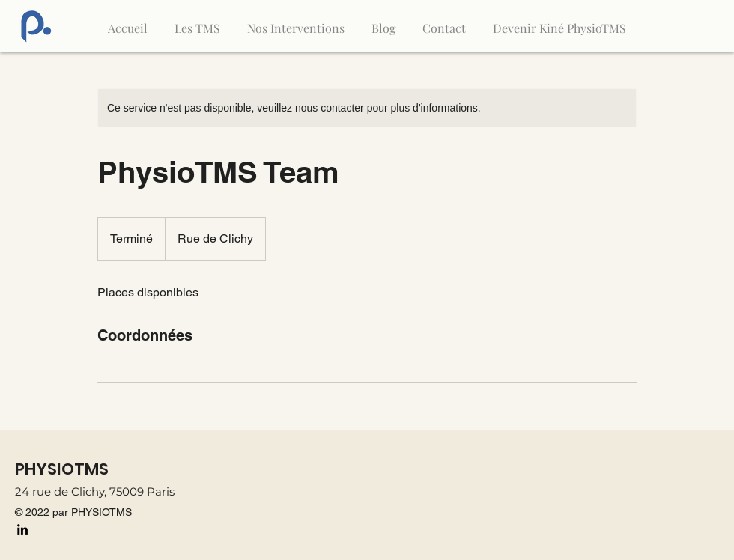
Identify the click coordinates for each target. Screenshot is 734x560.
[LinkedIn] (22, 529)
